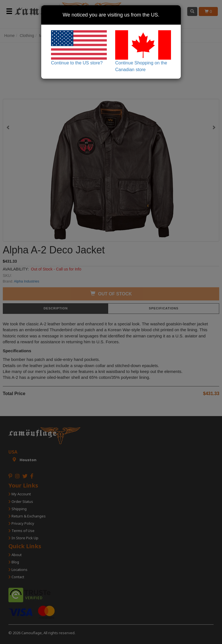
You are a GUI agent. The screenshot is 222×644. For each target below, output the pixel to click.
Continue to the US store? (79, 48)
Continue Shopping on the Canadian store (143, 51)
